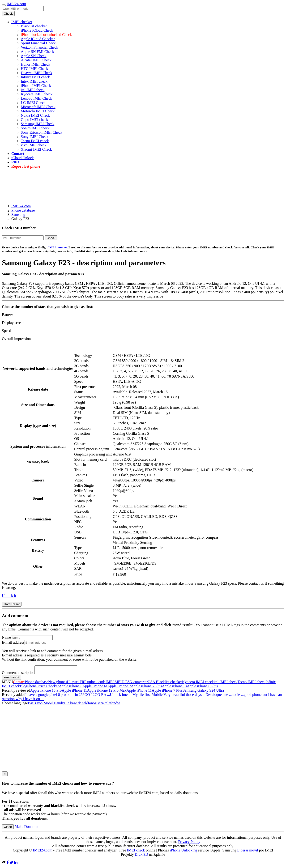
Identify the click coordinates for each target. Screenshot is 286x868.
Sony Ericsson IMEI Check (42, 132)
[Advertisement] (143, 183)
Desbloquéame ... (219, 696)
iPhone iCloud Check (37, 30)
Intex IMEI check (34, 81)
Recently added (14, 696)
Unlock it (9, 596)
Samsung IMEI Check (38, 124)
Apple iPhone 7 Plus (146, 687)
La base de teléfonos (81, 704)
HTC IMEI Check (34, 69)
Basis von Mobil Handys (47, 704)
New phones (58, 683)
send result (11, 679)
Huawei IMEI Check (36, 73)
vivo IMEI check (34, 145)
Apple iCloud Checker (38, 39)
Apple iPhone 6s (95, 687)
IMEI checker (22, 22)
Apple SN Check (34, 56)
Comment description (18, 674)
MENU (7, 683)
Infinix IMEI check (35, 77)
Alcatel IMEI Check (36, 60)
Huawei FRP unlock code (86, 683)
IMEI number (58, 247)
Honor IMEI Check (35, 64)
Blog (23, 687)
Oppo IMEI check (34, 120)
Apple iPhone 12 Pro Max (107, 692)
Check (8, 14)
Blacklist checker (34, 26)
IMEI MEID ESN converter (127, 683)
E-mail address (13, 642)
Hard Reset (12, 604)
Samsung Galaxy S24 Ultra (203, 692)
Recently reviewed (16, 692)
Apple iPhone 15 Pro (46, 692)
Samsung (18, 215)
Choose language (15, 704)
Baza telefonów (108, 704)
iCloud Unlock (23, 158)
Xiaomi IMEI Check (36, 149)
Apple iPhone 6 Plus (202, 687)
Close (8, 828)
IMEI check (136, 852)
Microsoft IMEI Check (38, 107)
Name (6, 637)
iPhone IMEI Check (36, 86)
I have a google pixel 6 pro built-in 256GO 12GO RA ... (68, 696)
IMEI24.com (16, 4)
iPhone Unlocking (184, 852)
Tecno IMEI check (35, 141)
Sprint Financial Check (38, 43)
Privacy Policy (189, 843)
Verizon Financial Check (39, 47)
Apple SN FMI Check (37, 52)
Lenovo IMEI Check (36, 98)
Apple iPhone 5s (174, 687)
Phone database (23, 210)
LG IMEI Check (33, 103)
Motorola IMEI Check (38, 111)
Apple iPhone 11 (74, 692)
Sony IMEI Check (34, 137)
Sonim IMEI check (35, 128)
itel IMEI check (33, 90)
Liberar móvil (248, 852)
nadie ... (238, 696)
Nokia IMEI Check (35, 115)
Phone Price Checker (43, 687)
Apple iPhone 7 (119, 687)
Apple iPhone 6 (71, 687)
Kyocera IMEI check (37, 94)
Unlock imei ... (121, 696)
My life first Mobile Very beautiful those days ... (169, 696)
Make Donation (26, 828)
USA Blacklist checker (165, 683)
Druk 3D (141, 856)
